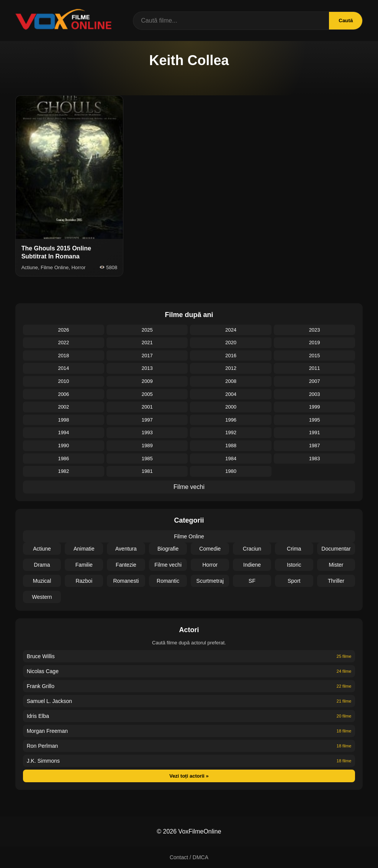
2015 (315, 356)
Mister (336, 565)
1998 (63, 420)
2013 (147, 368)
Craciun (252, 549)
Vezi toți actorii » (189, 776)
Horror (210, 565)
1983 (315, 459)
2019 (315, 342)
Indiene (252, 565)
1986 (63, 459)
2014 (63, 368)
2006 (63, 394)
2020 (231, 342)
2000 (231, 407)
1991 (315, 432)
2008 (231, 381)
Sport (294, 581)
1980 (231, 471)
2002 (63, 407)
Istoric (294, 565)
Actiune (42, 549)
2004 (231, 394)
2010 (63, 381)
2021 (147, 342)
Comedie (210, 549)
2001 (147, 407)
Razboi (84, 581)
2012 (231, 368)
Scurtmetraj (210, 581)
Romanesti (126, 581)
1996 (231, 420)
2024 (231, 330)
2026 (63, 330)
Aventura (126, 549)
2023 (315, 330)
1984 (231, 459)
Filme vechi (189, 487)
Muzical (42, 581)
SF (252, 581)
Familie (84, 565)
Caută (346, 20)
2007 (315, 381)
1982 (63, 471)
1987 (315, 445)
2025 (147, 330)
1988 (231, 445)
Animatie (84, 549)
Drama (42, 565)
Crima (294, 549)
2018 (63, 356)
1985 (147, 459)
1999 (315, 407)
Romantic (168, 581)
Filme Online (189, 536)
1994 (63, 432)
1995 (315, 420)
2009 (147, 381)
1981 (147, 471)
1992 (231, 432)
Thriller (336, 581)
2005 (147, 394)
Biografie (168, 549)
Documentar (336, 549)
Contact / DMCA (189, 857)
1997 (147, 420)
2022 (63, 342)
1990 (63, 445)
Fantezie (126, 565)
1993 (147, 432)
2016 (231, 356)
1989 (147, 445)
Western (42, 597)
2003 (315, 394)
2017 (147, 356)
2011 (315, 368)
